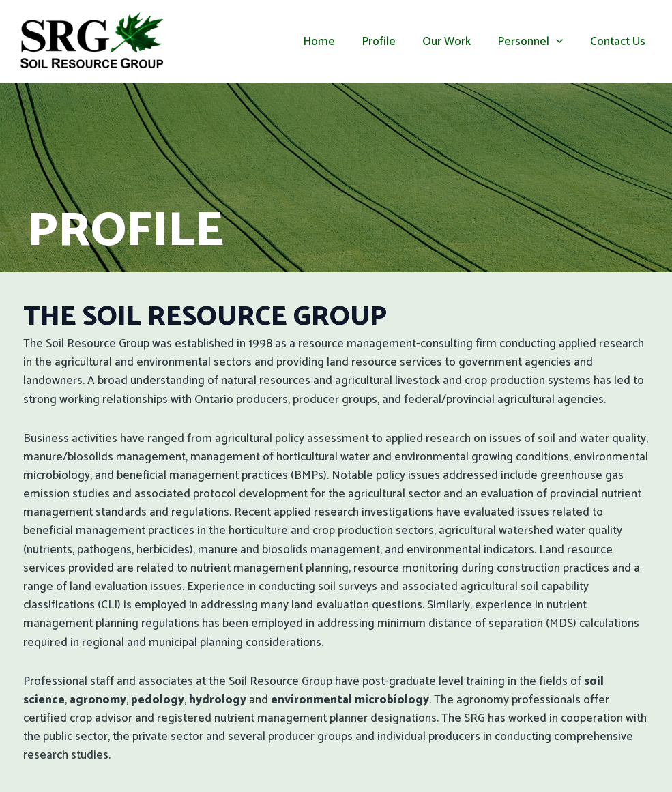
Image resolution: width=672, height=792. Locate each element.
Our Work (455, 42)
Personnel (536, 42)
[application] (561, 42)
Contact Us (619, 42)
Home (335, 42)
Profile (391, 42)
